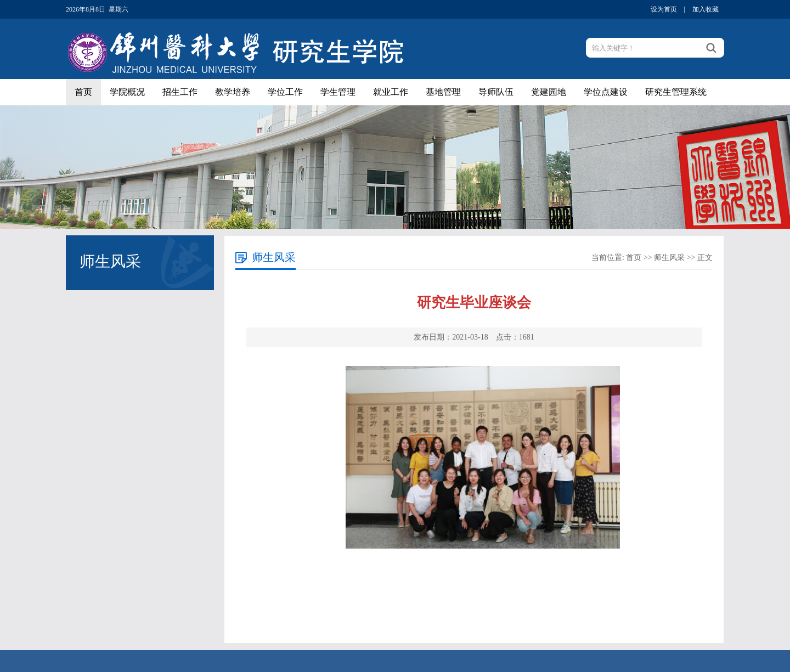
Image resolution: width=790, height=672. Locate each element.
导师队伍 (496, 92)
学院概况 (127, 92)
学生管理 (338, 92)
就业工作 (391, 92)
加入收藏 (706, 9)
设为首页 (664, 9)
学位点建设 (606, 92)
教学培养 (233, 92)
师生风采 (669, 258)
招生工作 (180, 92)
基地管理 (443, 92)
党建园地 (549, 92)
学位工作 (285, 92)
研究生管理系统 (676, 92)
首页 (83, 92)
